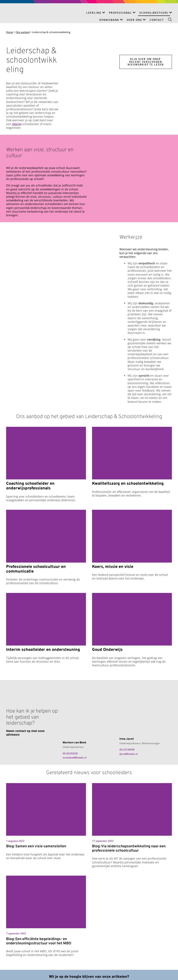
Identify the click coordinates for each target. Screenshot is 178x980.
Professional (120, 13)
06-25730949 (127, 750)
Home (10, 32)
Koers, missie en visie (113, 567)
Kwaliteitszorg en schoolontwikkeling (128, 484)
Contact (157, 20)
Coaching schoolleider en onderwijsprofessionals (30, 486)
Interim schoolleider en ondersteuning (43, 650)
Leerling (94, 13)
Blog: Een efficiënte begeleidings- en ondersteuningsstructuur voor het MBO (39, 941)
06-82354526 (70, 753)
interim (17, 124)
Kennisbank (109, 20)
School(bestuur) (154, 13)
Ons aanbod (23, 32)
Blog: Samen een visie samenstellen (36, 847)
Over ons (134, 20)
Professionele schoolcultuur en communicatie (36, 569)
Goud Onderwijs (107, 650)
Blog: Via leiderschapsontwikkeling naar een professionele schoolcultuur (129, 849)
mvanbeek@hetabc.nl (75, 758)
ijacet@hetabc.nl (128, 754)
